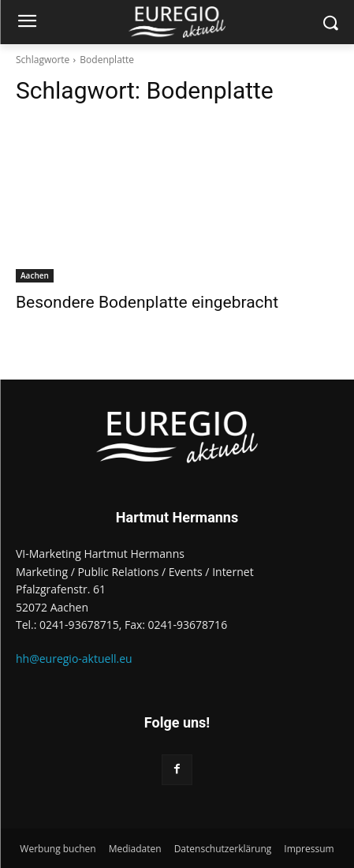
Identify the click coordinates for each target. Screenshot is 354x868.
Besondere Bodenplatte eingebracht (147, 302)
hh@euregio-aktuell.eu (74, 658)
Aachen (35, 275)
